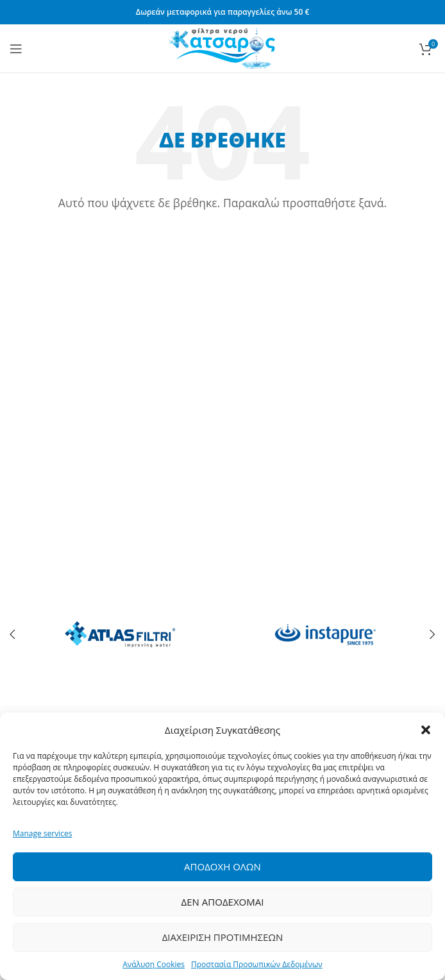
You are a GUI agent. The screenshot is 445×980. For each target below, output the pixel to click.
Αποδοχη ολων (222, 866)
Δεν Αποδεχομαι (223, 902)
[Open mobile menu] (16, 49)
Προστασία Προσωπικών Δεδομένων (257, 964)
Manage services (42, 833)
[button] (426, 730)
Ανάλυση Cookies (154, 964)
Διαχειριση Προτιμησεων (223, 937)
